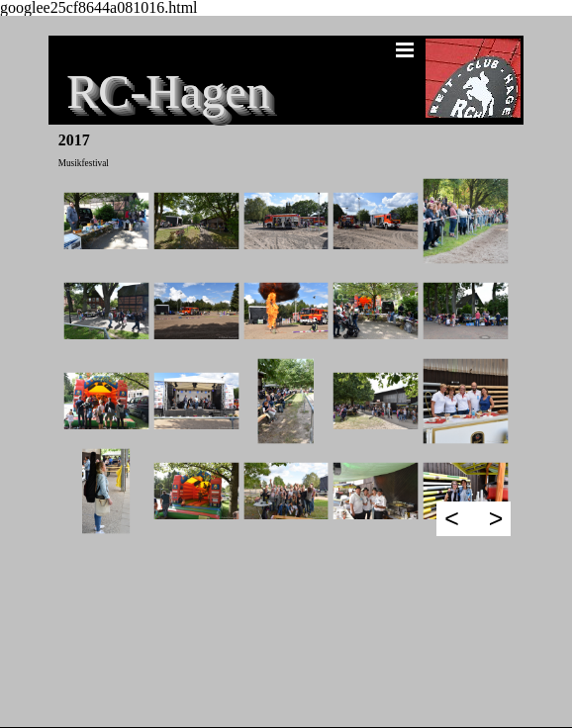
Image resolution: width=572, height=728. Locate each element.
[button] (106, 221)
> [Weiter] (496, 518)
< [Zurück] (452, 518)
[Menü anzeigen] (405, 49)
